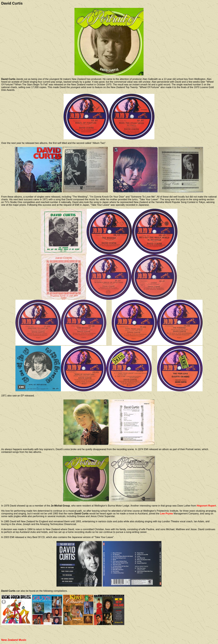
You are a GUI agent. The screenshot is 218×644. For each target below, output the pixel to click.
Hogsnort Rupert (206, 506)
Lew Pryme (167, 514)
